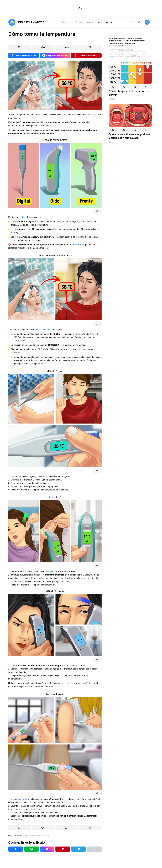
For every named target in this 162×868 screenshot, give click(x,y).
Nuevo (79, 22)
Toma (13, 476)
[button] (114, 87)
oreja (50, 571)
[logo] (26, 22)
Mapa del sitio (130, 43)
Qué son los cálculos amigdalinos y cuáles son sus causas (129, 136)
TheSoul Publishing (126, 50)
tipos (24, 217)
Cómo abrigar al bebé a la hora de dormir (129, 93)
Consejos (112, 99)
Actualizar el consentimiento (118, 46)
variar (42, 357)
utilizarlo (23, 799)
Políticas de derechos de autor (119, 41)
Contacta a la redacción (117, 38)
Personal (67, 22)
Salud (111, 142)
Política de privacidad (134, 38)
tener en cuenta (42, 330)
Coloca (14, 665)
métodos (90, 115)
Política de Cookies (138, 41)
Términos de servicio (116, 43)
